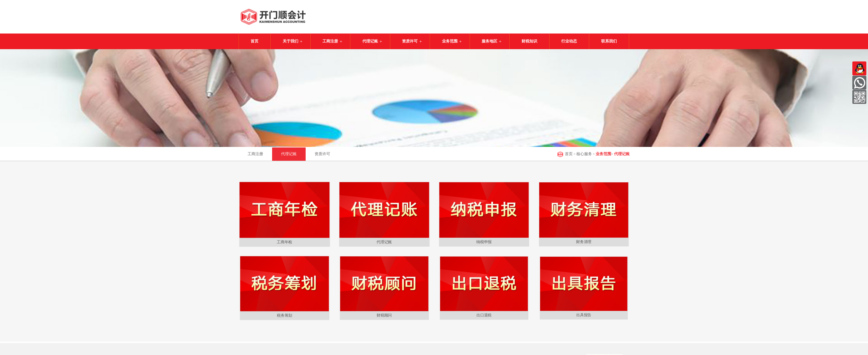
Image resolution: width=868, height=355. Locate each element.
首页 (255, 41)
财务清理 (584, 240)
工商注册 (330, 41)
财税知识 (529, 41)
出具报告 (583, 314)
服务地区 (489, 41)
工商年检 (284, 240)
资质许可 (410, 41)
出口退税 (484, 314)
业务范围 (450, 41)
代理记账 (370, 41)
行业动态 (569, 41)
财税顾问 (384, 314)
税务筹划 (285, 314)
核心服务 (584, 155)
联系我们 (609, 41)
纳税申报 (484, 240)
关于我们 (291, 41)
